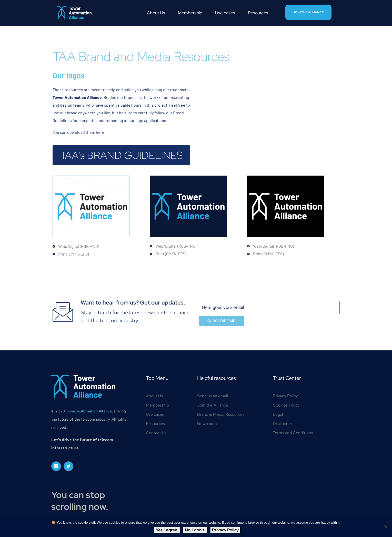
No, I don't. (195, 530)
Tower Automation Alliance (89, 411)
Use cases (225, 13)
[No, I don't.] (386, 526)
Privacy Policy (225, 530)
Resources (258, 13)
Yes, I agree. (167, 530)
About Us (156, 13)
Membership (190, 13)
